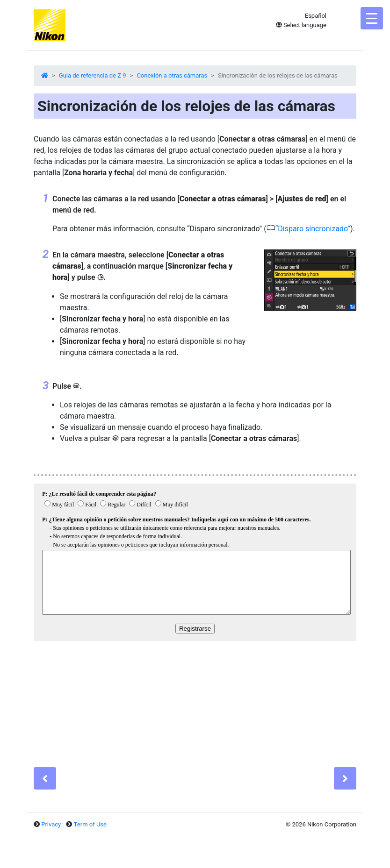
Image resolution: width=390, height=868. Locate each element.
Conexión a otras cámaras (172, 75)
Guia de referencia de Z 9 (93, 75)
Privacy (51, 824)
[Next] (345, 778)
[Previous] (45, 778)
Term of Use (90, 824)
